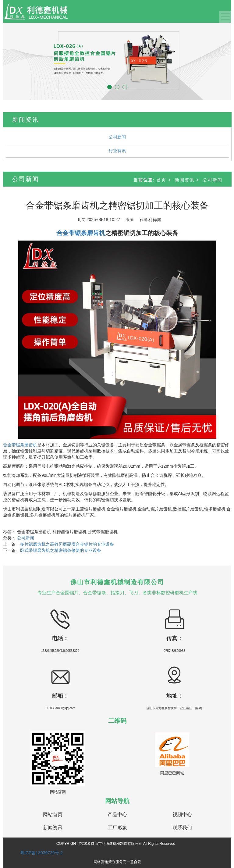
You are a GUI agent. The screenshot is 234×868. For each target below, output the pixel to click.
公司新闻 (117, 137)
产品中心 (117, 814)
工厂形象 (117, 828)
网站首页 (53, 814)
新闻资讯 (185, 180)
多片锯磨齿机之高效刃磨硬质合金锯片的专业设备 (67, 544)
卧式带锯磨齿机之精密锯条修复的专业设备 (61, 550)
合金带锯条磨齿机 (20, 445)
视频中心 (182, 814)
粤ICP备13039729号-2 (41, 853)
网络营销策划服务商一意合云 (117, 862)
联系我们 (182, 828)
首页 (161, 180)
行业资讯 (117, 151)
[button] (20, 61)
